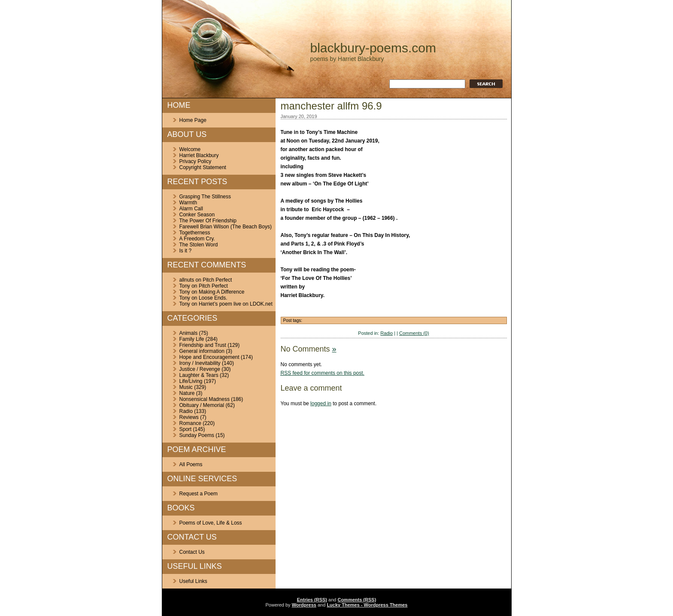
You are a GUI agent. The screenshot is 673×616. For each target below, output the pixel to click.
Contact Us (192, 552)
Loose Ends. (213, 298)
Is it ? (186, 251)
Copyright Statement (203, 167)
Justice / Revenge (200, 369)
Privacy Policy (196, 161)
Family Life (192, 339)
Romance (190, 423)
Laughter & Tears (199, 375)
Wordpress (304, 605)
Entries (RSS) (312, 600)
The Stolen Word (199, 245)
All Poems (191, 464)
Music (186, 387)
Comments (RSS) (357, 600)
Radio (186, 411)
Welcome (190, 149)
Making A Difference (222, 292)
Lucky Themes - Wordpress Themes (367, 605)
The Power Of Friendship (208, 221)
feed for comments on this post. (323, 373)
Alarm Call (191, 209)
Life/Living (191, 381)
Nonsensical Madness (205, 399)
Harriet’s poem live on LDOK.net (236, 304)
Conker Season (197, 215)
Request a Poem (199, 494)
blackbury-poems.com (373, 48)
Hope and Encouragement (209, 357)
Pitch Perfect (217, 280)
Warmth (188, 203)
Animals (189, 333)
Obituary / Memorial (202, 405)
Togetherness (195, 233)
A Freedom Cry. (197, 239)
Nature (187, 393)
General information (202, 351)
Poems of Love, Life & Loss (211, 523)
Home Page (193, 120)
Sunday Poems (197, 435)
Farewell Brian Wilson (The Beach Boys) (226, 227)
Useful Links (193, 581)
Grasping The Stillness (205, 197)
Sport (186, 429)
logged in (321, 404)
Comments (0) (414, 333)
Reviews (189, 417)
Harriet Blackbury (199, 155)
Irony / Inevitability (200, 363)
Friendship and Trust (203, 345)
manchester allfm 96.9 (331, 106)
